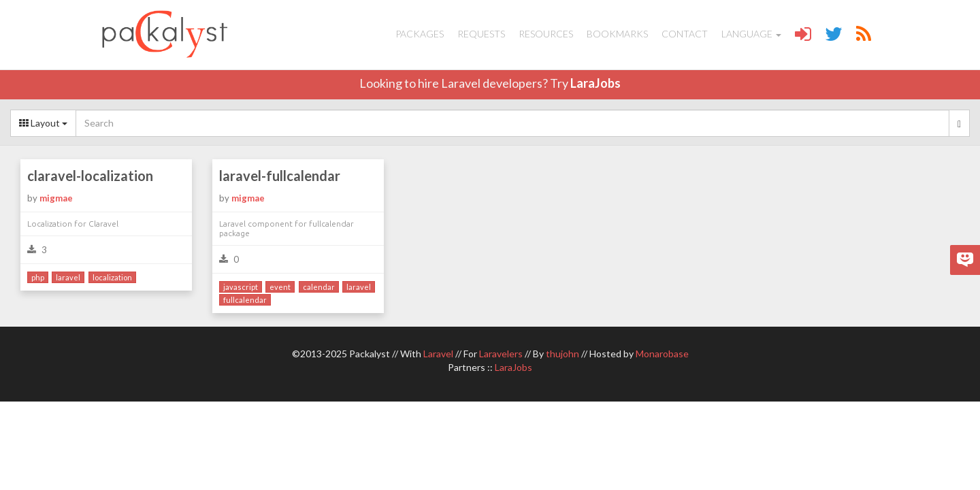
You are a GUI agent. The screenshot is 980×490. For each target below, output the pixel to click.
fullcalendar (245, 300)
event (280, 287)
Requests (481, 34)
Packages (420, 34)
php (38, 277)
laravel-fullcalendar (280, 176)
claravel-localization (90, 176)
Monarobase (662, 354)
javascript (241, 287)
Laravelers (501, 354)
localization (112, 277)
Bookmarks (617, 34)
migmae (56, 198)
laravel (68, 277)
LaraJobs (595, 83)
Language (751, 34)
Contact (685, 34)
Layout (43, 123)
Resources (546, 34)
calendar (319, 287)
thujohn (562, 354)
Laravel (438, 354)
